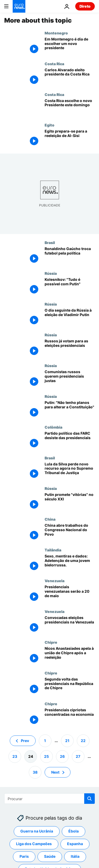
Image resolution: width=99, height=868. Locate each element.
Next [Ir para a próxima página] (55, 772)
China (50, 519)
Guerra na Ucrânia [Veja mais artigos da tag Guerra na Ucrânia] (37, 831)
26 (62, 756)
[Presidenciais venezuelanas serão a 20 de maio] (70, 594)
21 (67, 740)
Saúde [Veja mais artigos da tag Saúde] (50, 856)
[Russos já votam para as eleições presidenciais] (70, 348)
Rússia (51, 273)
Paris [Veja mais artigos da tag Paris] (24, 856)
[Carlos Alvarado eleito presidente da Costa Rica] (70, 77)
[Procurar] (49, 799)
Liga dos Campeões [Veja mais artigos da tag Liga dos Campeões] (34, 844)
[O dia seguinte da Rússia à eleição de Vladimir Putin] (70, 317)
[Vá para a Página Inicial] (19, 6)
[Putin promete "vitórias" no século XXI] (70, 502)
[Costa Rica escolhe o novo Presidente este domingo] (70, 108)
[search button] (89, 799)
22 (83, 740)
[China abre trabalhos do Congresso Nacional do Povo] (70, 532)
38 (35, 772)
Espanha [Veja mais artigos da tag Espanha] (75, 844)
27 (78, 756)
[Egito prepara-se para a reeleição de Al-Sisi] (70, 138)
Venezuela (55, 581)
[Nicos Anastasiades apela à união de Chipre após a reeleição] (70, 655)
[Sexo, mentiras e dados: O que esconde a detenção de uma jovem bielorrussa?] (70, 563)
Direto (85, 6)
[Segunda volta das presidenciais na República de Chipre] (70, 686)
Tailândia (53, 550)
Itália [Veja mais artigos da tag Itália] (75, 856)
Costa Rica (54, 64)
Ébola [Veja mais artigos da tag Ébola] (74, 831)
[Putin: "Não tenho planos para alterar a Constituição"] (70, 410)
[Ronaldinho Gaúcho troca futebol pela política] (70, 256)
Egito (49, 125)
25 (46, 756)
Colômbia (53, 427)
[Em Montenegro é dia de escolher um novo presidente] (70, 46)
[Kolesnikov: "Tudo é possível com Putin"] (70, 286)
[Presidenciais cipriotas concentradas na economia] (70, 717)
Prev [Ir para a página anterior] (25, 740)
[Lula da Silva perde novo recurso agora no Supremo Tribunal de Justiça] (70, 471)
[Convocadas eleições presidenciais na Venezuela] (70, 625)
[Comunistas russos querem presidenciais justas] (70, 379)
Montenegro (56, 33)
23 (15, 756)
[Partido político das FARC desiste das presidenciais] (70, 440)
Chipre (51, 642)
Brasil (50, 242)
